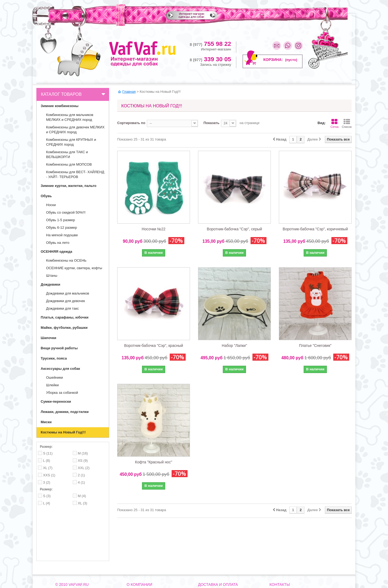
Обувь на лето (58, 243)
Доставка (205, 552)
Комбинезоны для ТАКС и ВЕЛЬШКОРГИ (67, 154)
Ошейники (54, 377)
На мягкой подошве (62, 235)
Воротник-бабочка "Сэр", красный (154, 346)
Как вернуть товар (212, 573)
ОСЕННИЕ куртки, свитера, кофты (74, 268)
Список (347, 124)
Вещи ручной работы (59, 348)
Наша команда (138, 566)
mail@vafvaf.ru (287, 559)
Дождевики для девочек (65, 301)
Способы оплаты (211, 566)
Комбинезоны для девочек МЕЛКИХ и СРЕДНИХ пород (75, 130)
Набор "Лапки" (234, 346)
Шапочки (48, 338)
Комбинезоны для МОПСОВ (69, 164)
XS (83, 461)
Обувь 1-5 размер (60, 220)
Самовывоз (207, 559)
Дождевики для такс (62, 308)
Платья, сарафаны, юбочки (65, 317)
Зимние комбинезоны (60, 106)
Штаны (52, 276)
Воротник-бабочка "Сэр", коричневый (315, 229)
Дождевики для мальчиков (68, 293)
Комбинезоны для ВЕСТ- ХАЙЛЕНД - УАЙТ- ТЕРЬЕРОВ (75, 174)
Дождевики (50, 284)
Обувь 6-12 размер (61, 228)
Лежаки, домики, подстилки (65, 412)
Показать (211, 123)
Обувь (46, 196)
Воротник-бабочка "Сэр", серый (235, 229)
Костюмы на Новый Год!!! (63, 432)
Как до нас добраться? (144, 559)
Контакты (134, 552)
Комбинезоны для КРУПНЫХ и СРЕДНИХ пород (71, 142)
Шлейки (52, 385)
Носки (51, 205)
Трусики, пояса (54, 358)
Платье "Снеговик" (315, 346)
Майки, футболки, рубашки (64, 328)
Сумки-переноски (56, 401)
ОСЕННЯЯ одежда (56, 252)
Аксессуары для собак (60, 369)
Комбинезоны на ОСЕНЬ (66, 260)
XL (48, 468)
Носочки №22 (154, 229)
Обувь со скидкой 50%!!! (66, 212)
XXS (49, 475)
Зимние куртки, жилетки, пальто (69, 186)
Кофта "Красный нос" (154, 462)
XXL (84, 468)
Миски (46, 422)
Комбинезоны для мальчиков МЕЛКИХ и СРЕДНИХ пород (70, 117)
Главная (129, 92)
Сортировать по (131, 123)
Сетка (334, 124)
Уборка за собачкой (62, 393)
